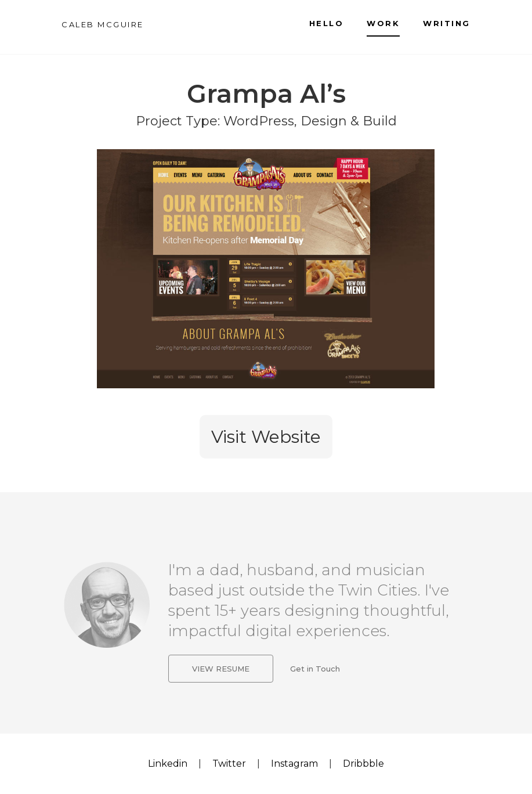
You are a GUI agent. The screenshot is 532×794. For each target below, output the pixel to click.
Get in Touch (315, 669)
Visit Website (266, 437)
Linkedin (168, 764)
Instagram (294, 764)
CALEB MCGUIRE (103, 24)
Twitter (229, 764)
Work (383, 23)
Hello (327, 23)
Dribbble (363, 764)
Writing (447, 23)
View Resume (221, 669)
